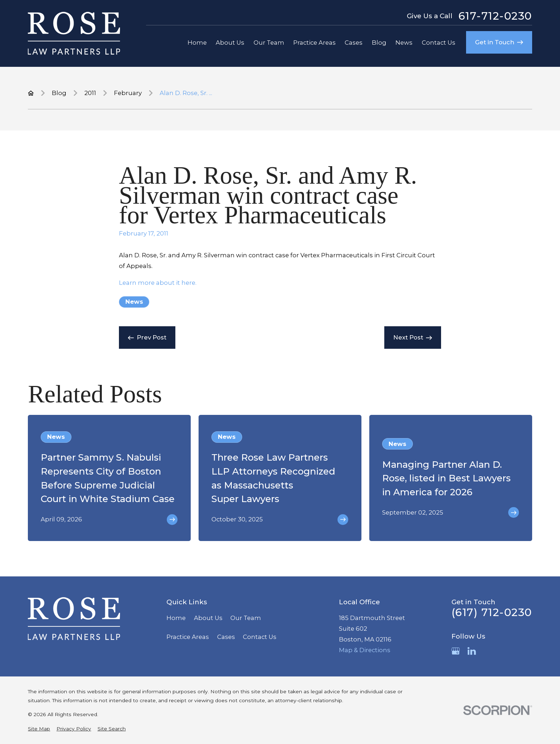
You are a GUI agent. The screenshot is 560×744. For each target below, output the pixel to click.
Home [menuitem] (197, 43)
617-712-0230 (495, 16)
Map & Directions (365, 650)
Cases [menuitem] (354, 43)
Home (176, 618)
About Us (208, 618)
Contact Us (260, 637)
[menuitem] (39, 729)
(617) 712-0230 (492, 612)
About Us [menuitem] (230, 43)
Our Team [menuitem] (269, 43)
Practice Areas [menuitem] (314, 43)
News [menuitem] (404, 43)
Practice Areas (188, 637)
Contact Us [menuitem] (439, 43)
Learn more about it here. (158, 283)
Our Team (246, 618)
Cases (226, 637)
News (134, 302)
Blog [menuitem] (379, 43)
